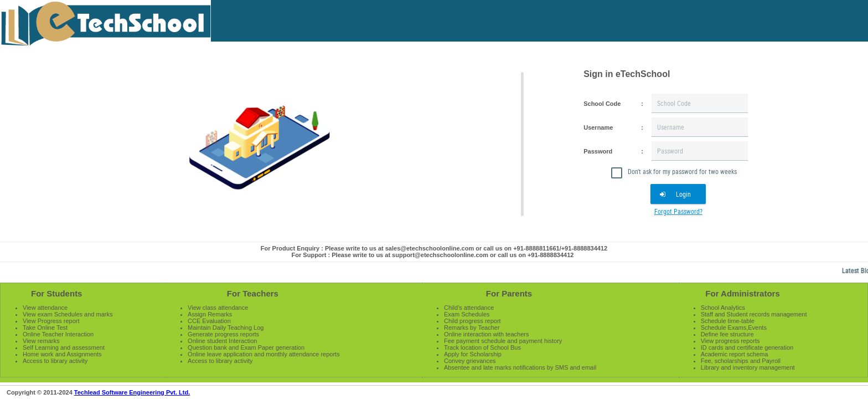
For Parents (509, 293)
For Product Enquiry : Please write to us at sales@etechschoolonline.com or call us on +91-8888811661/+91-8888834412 (434, 248)
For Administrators (742, 293)
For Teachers (253, 293)
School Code (602, 104)
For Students (57, 293)
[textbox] (700, 103)
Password (598, 151)
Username (598, 127)
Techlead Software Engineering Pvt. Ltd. (132, 392)
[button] (678, 194)
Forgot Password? (678, 211)
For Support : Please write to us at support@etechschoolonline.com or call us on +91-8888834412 (433, 255)
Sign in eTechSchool (627, 74)
